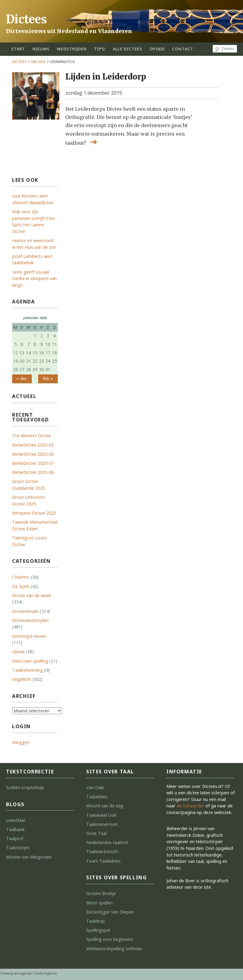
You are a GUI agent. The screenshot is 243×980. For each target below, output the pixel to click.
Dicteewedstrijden (30, 620)
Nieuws (41, 49)
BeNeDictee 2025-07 (33, 463)
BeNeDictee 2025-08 (33, 472)
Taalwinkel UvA (101, 815)
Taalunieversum (102, 824)
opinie (158, 49)
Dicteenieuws (25, 611)
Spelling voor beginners (110, 939)
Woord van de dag (105, 806)
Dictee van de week (32, 595)
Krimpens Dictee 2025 (34, 513)
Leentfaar (16, 820)
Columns (21, 577)
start (18, 49)
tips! (100, 49)
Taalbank (15, 829)
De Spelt (21, 586)
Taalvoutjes (18, 848)
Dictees (26, 19)
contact (183, 49)
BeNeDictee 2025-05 (33, 445)
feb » (48, 378)
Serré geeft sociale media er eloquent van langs (34, 279)
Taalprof (15, 838)
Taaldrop (95, 921)
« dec (22, 378)
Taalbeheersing (28, 670)
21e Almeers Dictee (31, 436)
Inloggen (21, 742)
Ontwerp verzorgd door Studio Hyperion (29, 973)
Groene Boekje (101, 893)
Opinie (18, 652)
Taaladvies (97, 797)
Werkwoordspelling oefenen (114, 949)
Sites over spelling (30, 661)
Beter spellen (99, 903)
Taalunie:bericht (102, 852)
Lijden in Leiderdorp (106, 77)
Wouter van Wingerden (29, 857)
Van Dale (95, 787)
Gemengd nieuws (29, 636)
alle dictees (128, 49)
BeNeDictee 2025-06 (33, 454)
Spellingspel (98, 930)
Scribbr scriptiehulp (25, 787)
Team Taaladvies (103, 861)
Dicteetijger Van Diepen (110, 912)
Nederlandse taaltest (107, 842)
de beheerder (190, 806)
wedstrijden (72, 49)
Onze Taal (96, 833)
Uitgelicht (22, 679)
